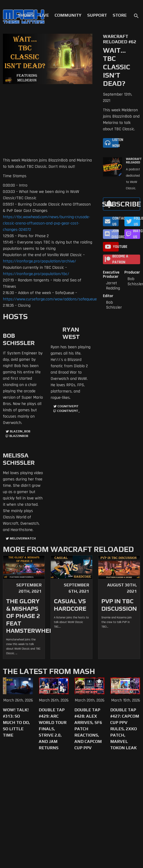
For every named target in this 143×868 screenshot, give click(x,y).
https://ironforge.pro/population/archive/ (39, 261)
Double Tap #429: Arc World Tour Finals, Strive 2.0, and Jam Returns (53, 729)
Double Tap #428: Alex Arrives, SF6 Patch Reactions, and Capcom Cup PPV (88, 729)
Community (68, 15)
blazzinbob (19, 436)
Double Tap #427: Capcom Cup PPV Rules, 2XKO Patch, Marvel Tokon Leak (125, 729)
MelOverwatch (23, 538)
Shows (26, 15)
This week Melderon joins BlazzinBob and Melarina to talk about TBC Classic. (121, 120)
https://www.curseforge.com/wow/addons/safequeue (50, 299)
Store (120, 15)
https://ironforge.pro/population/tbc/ (36, 274)
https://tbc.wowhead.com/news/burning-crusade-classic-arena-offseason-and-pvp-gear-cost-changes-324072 (46, 223)
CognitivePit (68, 406)
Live (44, 15)
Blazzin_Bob (20, 431)
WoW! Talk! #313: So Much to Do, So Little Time (16, 722)
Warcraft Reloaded (134, 161)
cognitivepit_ (69, 411)
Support (97, 15)
